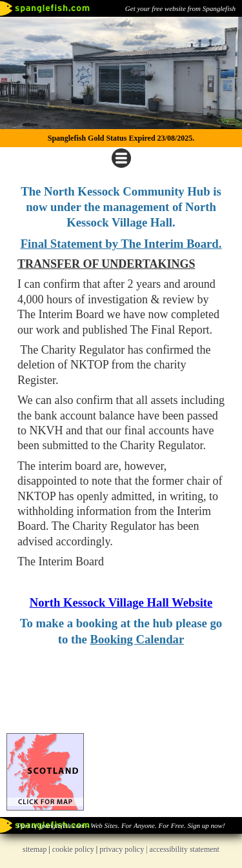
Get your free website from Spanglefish (180, 8)
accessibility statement (185, 849)
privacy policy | (124, 849)
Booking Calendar (137, 639)
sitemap (35, 849)
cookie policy (73, 849)
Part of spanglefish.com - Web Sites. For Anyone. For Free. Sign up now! (121, 825)
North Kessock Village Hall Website (121, 602)
